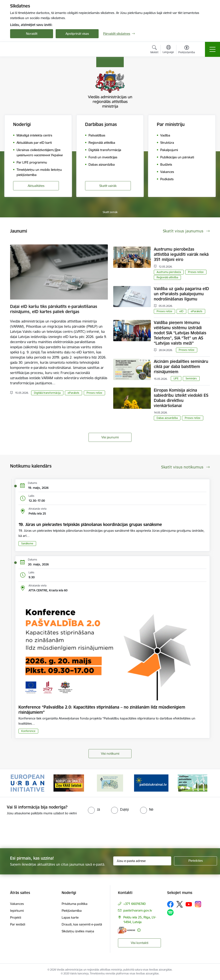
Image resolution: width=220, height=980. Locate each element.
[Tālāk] (203, 783)
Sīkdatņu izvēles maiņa (78, 931)
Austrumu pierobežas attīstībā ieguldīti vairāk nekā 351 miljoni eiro (181, 254)
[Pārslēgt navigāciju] (212, 49)
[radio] (94, 809)
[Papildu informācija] (139, 930)
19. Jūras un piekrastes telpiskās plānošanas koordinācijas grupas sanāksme (90, 524)
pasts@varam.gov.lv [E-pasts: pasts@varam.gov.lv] (138, 910)
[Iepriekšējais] (17, 783)
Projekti (16, 917)
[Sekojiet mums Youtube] (189, 904)
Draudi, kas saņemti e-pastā (82, 924)
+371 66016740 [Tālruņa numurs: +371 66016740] (134, 904)
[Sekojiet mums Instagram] (198, 904)
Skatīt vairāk (108, 186)
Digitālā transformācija (47, 393)
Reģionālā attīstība (167, 277)
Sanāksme (27, 543)
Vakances (17, 904)
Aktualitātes (36, 186)
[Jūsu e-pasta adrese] (142, 861)
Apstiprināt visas (77, 34)
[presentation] (36, 832)
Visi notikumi (110, 754)
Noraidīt (32, 34)
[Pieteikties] (196, 861)
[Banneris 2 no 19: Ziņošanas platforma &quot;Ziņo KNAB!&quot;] (69, 783)
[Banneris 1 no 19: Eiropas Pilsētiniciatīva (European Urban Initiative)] (27, 783)
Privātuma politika (75, 904)
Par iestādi (18, 924)
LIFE (176, 378)
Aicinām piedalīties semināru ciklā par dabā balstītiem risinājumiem (181, 367)
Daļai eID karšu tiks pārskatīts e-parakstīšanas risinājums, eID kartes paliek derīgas (54, 309)
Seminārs (191, 378)
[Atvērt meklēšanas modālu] (154, 50)
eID (181, 311)
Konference (28, 731)
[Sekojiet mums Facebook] (170, 904)
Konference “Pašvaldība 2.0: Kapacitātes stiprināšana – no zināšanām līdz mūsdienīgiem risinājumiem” (102, 710)
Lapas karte (70, 917)
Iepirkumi (17, 911)
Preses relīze (94, 393)
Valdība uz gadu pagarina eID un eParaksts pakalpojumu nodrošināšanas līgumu (181, 294)
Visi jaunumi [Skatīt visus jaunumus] (110, 437)
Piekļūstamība (72, 911)
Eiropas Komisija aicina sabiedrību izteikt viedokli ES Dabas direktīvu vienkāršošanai (181, 398)
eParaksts (73, 393)
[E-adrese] (127, 930)
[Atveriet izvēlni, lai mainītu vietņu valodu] (168, 50)
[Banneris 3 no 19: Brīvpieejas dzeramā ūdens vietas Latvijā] (110, 783)
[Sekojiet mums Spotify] (170, 912)
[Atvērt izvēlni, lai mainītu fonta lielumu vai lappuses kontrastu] (187, 50)
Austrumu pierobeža (169, 272)
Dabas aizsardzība (167, 418)
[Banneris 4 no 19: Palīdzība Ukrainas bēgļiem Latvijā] (151, 783)
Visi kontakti (140, 943)
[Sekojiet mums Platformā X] (180, 904)
